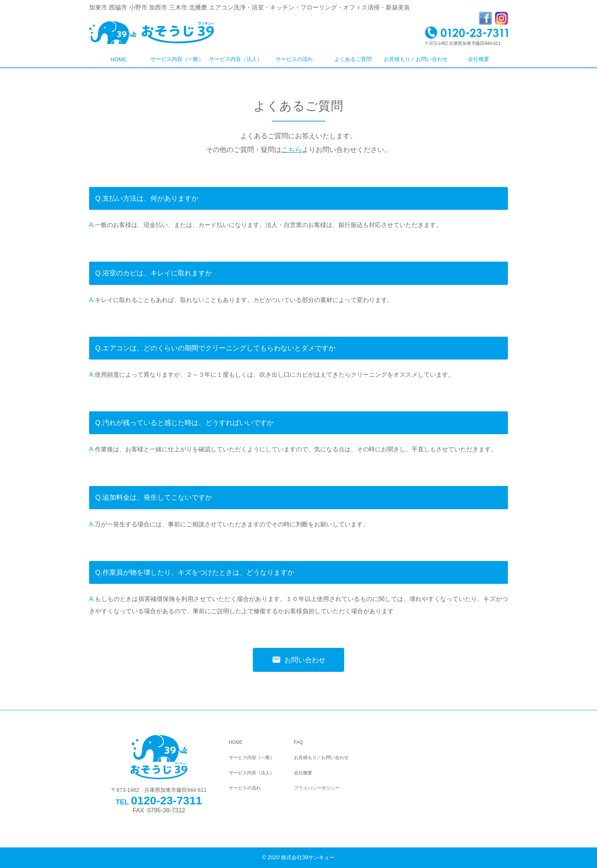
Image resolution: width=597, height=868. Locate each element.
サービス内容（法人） (236, 59)
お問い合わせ (299, 660)
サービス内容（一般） (177, 59)
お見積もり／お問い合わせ (416, 59)
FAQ (298, 742)
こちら (292, 150)
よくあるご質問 (353, 59)
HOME (118, 59)
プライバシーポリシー (317, 788)
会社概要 (479, 59)
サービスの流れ (294, 59)
